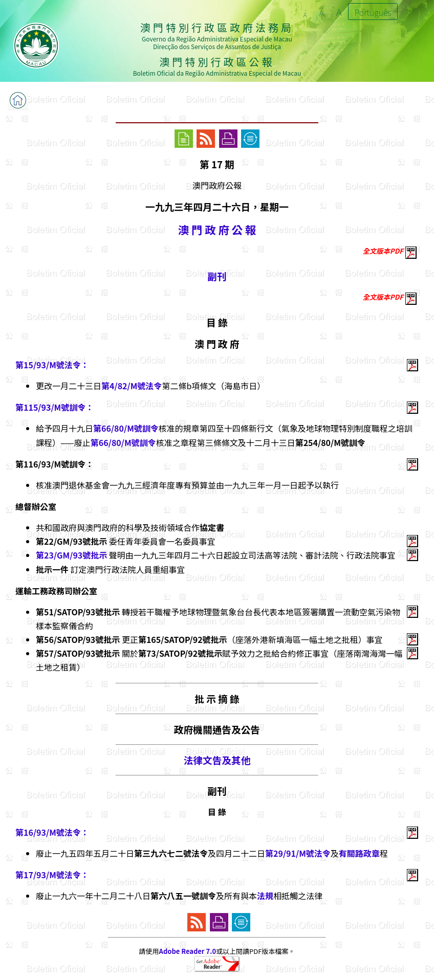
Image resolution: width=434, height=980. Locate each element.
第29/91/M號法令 (298, 853)
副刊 (217, 276)
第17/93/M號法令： (52, 875)
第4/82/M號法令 (132, 386)
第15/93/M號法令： (52, 365)
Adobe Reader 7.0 (188, 951)
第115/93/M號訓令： (55, 407)
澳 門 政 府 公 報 (217, 229)
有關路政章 (359, 853)
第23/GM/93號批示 (71, 555)
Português (373, 12)
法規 (265, 896)
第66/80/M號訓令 (126, 428)
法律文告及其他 (217, 760)
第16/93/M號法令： (52, 832)
